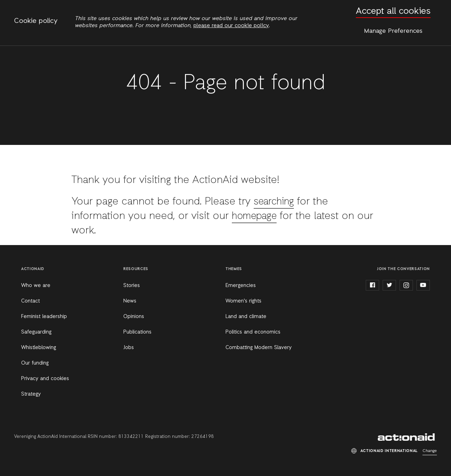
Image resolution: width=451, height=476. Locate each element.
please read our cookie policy (231, 26)
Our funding (35, 363)
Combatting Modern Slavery (259, 348)
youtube (423, 285)
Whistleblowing (39, 348)
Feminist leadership (44, 317)
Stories (132, 286)
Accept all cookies (393, 11)
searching (276, 202)
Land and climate (246, 317)
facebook (372, 285)
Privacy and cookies (45, 379)
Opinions (134, 317)
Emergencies (241, 286)
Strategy (31, 394)
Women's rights (243, 301)
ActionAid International (407, 437)
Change (430, 451)
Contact (30, 301)
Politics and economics (253, 332)
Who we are (36, 286)
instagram (406, 285)
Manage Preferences (393, 31)
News (130, 301)
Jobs (129, 348)
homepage (257, 216)
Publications (137, 332)
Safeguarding (36, 332)
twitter (389, 285)
